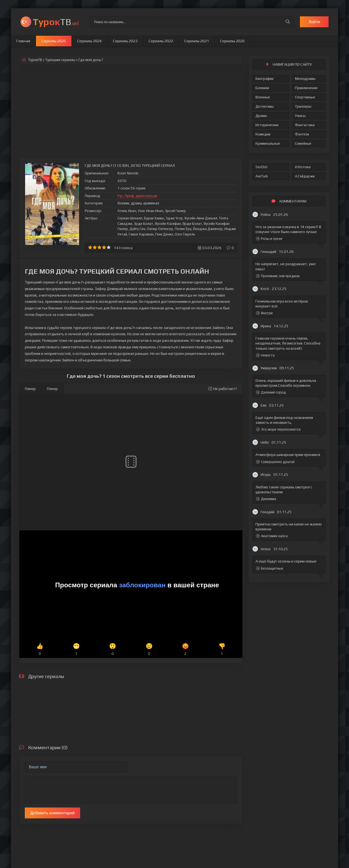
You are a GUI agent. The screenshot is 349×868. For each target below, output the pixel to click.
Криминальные (268, 143)
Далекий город (271, 392)
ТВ (56, 22)
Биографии (264, 79)
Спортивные (305, 97)
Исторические (267, 125)
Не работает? (223, 389)
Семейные (303, 143)
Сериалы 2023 (125, 41)
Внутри (264, 313)
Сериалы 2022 (161, 41)
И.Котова (303, 167)
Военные (263, 97)
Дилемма (266, 499)
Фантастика (305, 125)
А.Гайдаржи (305, 176)
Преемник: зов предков (278, 276)
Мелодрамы (305, 79)
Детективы (265, 106)
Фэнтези (302, 134)
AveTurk (262, 176)
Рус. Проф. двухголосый (137, 196)
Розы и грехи (269, 239)
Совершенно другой (275, 462)
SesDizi (261, 167)
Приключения (306, 88)
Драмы (261, 116)
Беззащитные (270, 568)
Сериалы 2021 (197, 41)
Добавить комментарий (52, 813)
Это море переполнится (278, 429)
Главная (23, 41)
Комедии (263, 134)
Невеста (265, 355)
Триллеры (303, 106)
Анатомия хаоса (272, 536)
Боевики (262, 88)
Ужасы (300, 116)
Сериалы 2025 (54, 41)
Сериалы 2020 (232, 41)
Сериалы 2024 (89, 41)
